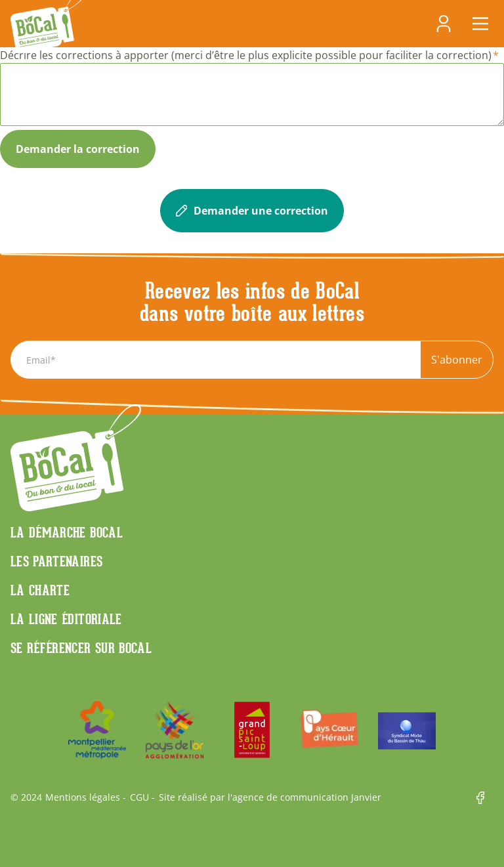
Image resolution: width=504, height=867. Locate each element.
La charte (40, 590)
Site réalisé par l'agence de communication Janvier (270, 797)
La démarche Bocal (67, 532)
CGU (139, 797)
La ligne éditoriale (66, 619)
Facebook (485, 798)
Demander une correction (252, 211)
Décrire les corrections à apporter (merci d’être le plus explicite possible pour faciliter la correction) (246, 55)
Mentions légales (83, 797)
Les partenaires (56, 561)
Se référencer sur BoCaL (81, 648)
